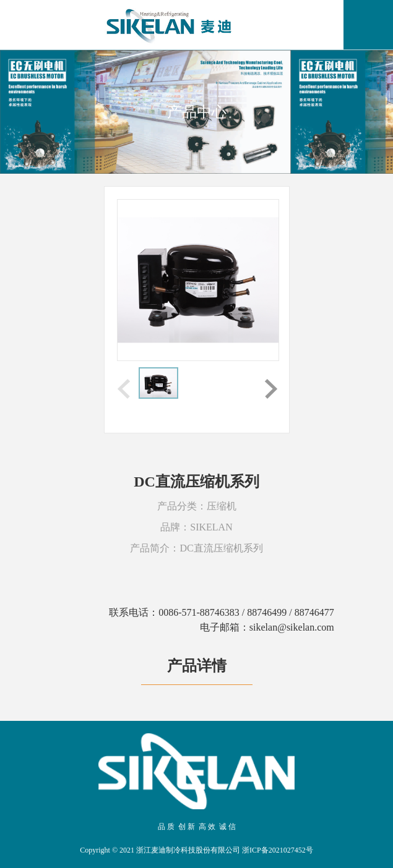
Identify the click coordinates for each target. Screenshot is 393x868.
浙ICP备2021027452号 (278, 850)
